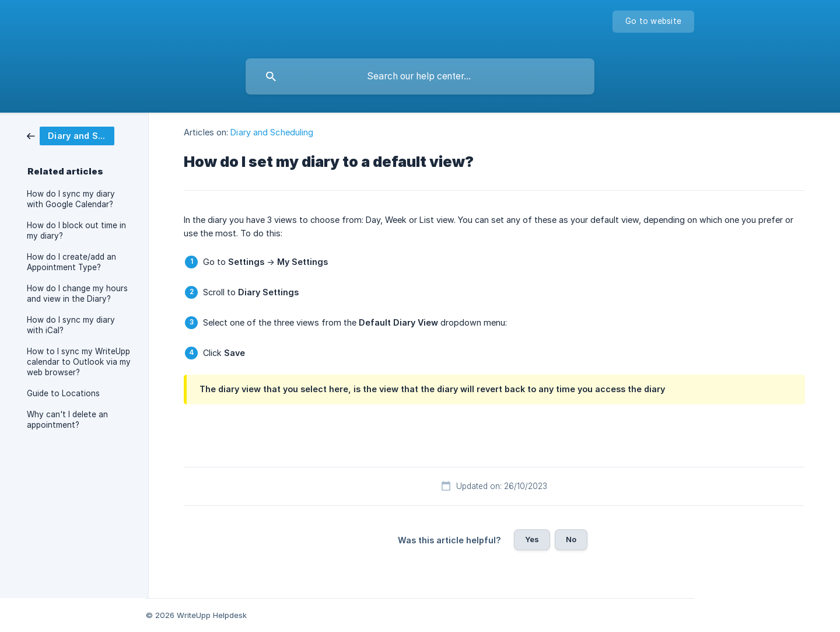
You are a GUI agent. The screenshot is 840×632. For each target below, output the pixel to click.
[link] (71, 135)
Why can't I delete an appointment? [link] (67, 420)
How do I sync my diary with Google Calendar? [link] (71, 199)
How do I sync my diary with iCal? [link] (71, 325)
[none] (653, 22)
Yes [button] (532, 539)
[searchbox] (420, 76)
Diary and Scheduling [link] (272, 132)
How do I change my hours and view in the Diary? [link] (77, 294)
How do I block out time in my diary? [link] (76, 231)
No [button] (571, 539)
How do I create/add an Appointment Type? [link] (71, 262)
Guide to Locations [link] (63, 393)
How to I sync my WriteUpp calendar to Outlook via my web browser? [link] (79, 362)
